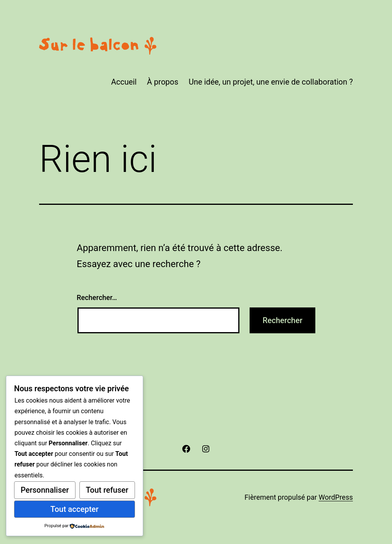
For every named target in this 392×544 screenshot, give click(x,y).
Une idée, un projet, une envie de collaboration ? (271, 82)
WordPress (336, 497)
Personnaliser (45, 490)
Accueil (124, 82)
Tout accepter (75, 509)
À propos (163, 82)
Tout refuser (107, 490)
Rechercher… (97, 297)
